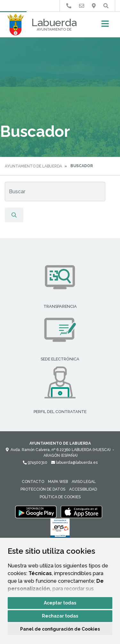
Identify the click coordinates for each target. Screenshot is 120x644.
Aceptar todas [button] (60, 603)
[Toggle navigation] (105, 26)
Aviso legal (84, 482)
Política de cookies (60, 497)
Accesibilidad (83, 489)
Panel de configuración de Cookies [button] (60, 629)
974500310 (35, 463)
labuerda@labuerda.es (74, 463)
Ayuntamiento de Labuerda (33, 166)
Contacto (33, 482)
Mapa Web (58, 482)
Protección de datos (43, 489)
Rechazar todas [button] (60, 616)
